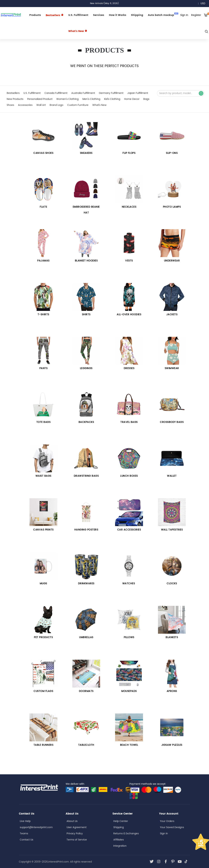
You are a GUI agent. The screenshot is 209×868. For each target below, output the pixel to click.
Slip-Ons (172, 153)
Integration (120, 846)
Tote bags (44, 422)
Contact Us (26, 840)
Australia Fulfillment (83, 93)
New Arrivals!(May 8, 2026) (104, 3)
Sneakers (86, 153)
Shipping (137, 15)
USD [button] (204, 3)
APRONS (172, 691)
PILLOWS (129, 637)
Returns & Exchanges (126, 834)
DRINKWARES (86, 584)
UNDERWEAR (172, 261)
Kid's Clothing (112, 99)
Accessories (25, 105)
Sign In (164, 834)
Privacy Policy (75, 834)
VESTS (129, 261)
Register (196, 15)
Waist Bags (43, 476)
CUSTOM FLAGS (43, 691)
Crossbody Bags (172, 422)
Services (99, 15)
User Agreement (77, 827)
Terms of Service (77, 840)
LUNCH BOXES (129, 476)
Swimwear (172, 368)
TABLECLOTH (86, 745)
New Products (15, 99)
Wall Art (41, 105)
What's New (78, 31)
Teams (24, 834)
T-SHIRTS (43, 314)
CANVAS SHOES (43, 153)
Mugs (43, 584)
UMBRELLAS (86, 637)
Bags (146, 99)
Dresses (129, 368)
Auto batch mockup (163, 15)
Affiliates (119, 840)
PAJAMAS (43, 261)
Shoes (10, 105)
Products (35, 15)
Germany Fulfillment (111, 93)
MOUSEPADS (129, 691)
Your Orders (167, 821)
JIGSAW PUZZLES (172, 745)
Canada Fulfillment (56, 93)
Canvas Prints (43, 530)
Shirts (86, 314)
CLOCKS (172, 584)
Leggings (86, 368)
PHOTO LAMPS (172, 207)
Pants (44, 368)
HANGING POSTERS (86, 530)
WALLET (172, 476)
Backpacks (86, 422)
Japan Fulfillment (138, 93)
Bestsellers (13, 93)
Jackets (172, 314)
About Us (72, 821)
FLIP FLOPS (129, 153)
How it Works (118, 15)
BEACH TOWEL (129, 745)
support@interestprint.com (36, 827)
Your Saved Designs (172, 827)
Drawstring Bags (86, 476)
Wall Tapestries (172, 530)
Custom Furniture (78, 105)
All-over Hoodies (129, 314)
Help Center (121, 821)
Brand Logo (56, 105)
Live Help (25, 821)
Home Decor (132, 99)
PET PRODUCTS (43, 637)
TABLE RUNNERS (44, 745)
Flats (43, 207)
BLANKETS (172, 637)
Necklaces (129, 207)
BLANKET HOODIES (86, 261)
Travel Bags (129, 422)
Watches (129, 584)
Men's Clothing (91, 99)
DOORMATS (86, 691)
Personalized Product (40, 99)
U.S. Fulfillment (78, 15)
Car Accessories (129, 530)
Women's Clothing (67, 99)
